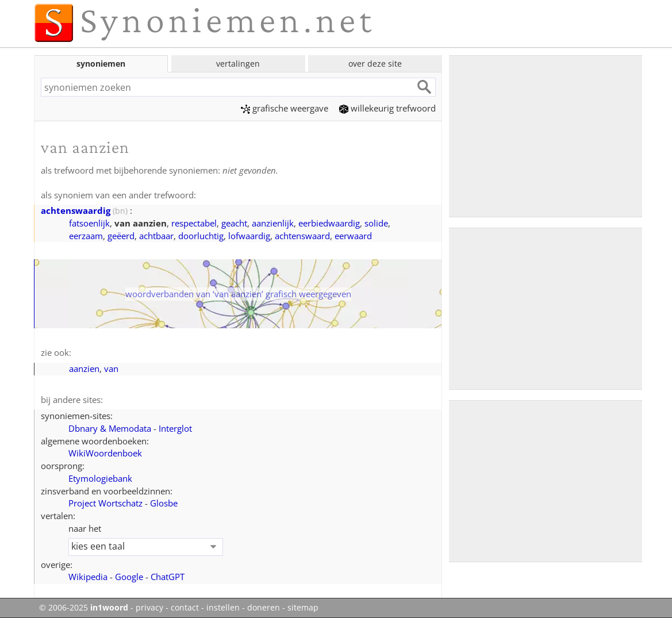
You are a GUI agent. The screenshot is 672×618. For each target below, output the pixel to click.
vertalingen (238, 64)
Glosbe (164, 503)
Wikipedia (88, 577)
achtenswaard (302, 236)
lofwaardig (249, 236)
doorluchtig (201, 236)
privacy (149, 608)
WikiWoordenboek (105, 453)
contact (185, 608)
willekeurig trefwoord (387, 108)
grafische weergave (285, 108)
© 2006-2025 (84, 608)
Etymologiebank (100, 478)
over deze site (375, 64)
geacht (234, 223)
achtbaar (156, 236)
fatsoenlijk (89, 223)
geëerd (121, 236)
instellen (223, 608)
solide (376, 223)
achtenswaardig (76, 210)
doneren (264, 608)
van (111, 369)
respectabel (194, 223)
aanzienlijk (273, 223)
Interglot (175, 428)
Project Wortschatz (105, 503)
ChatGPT (168, 577)
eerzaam (86, 236)
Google (129, 577)
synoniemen (101, 64)
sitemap (303, 608)
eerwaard (353, 236)
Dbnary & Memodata (110, 428)
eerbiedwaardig (329, 223)
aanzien (84, 369)
